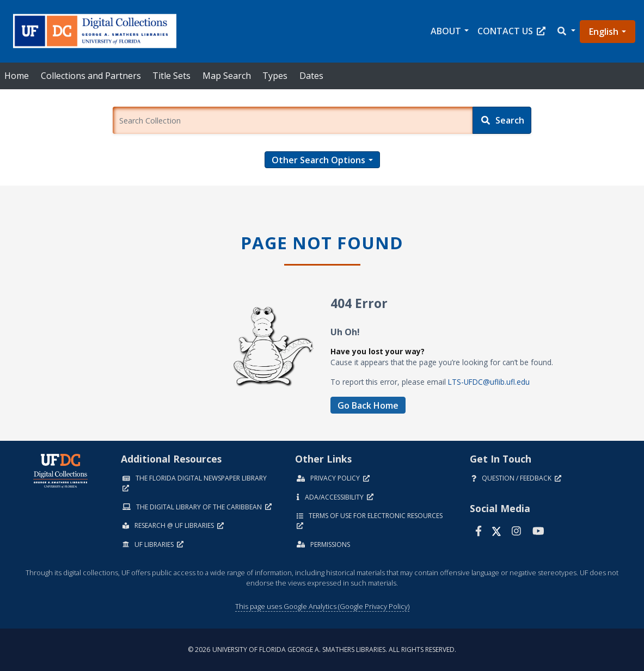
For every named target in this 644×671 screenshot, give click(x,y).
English (604, 32)
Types (275, 76)
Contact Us (511, 31)
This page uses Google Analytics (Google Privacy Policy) (322, 606)
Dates (311, 76)
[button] (566, 31)
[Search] (502, 120)
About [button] (446, 31)
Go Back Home (368, 405)
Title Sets (171, 76)
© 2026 (322, 650)
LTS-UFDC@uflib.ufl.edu (489, 382)
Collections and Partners (91, 76)
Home (17, 76)
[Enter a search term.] (293, 120)
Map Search (227, 76)
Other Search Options (318, 160)
